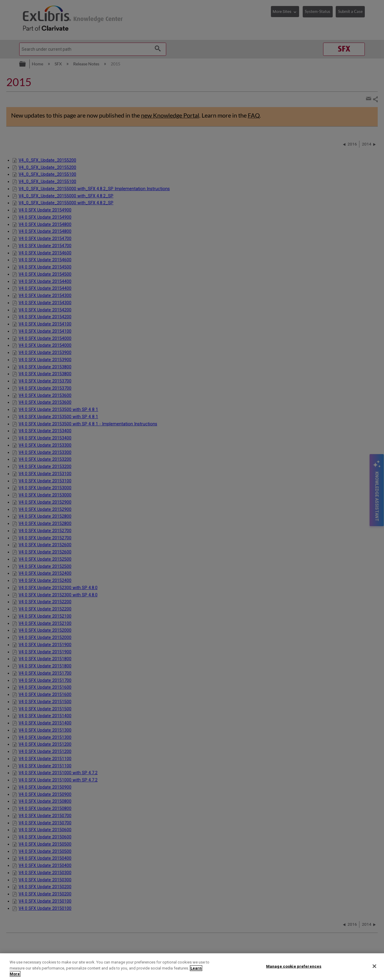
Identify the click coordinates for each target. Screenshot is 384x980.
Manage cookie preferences (294, 966)
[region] (192, 967)
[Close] (374, 966)
